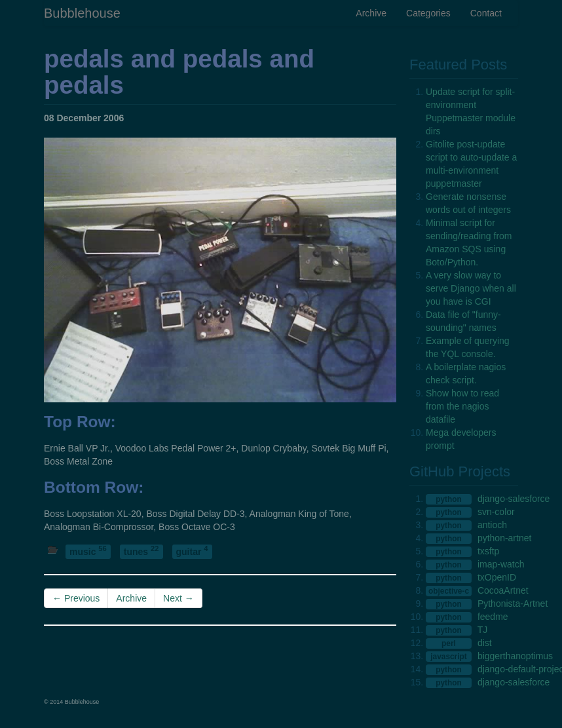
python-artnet (505, 538)
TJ (483, 630)
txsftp (488, 551)
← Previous (76, 598)
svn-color (496, 512)
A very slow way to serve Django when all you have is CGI (471, 288)
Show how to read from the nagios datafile (462, 406)
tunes (141, 551)
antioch (492, 525)
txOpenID (497, 577)
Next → (178, 598)
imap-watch (501, 564)
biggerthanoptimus (515, 656)
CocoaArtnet (503, 590)
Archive (371, 13)
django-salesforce (514, 499)
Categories (428, 13)
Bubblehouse (82, 13)
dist (485, 643)
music (88, 551)
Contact (486, 13)
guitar (192, 551)
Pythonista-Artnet (513, 603)
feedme (493, 617)
